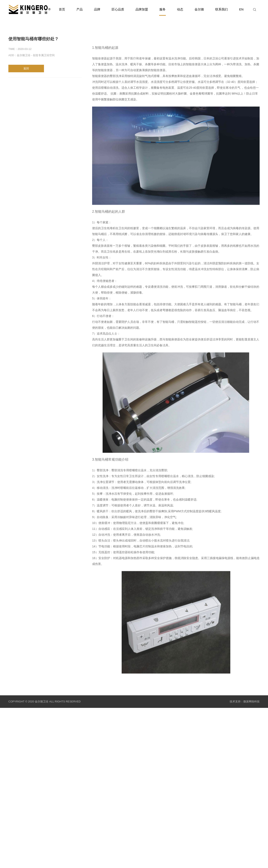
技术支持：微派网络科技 (245, 701)
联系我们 (222, 9)
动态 (180, 9)
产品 (80, 9)
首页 (62, 9)
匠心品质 (118, 9)
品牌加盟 (142, 9)
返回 (26, 69)
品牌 (97, 9)
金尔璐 (199, 9)
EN (241, 9)
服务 (162, 12)
